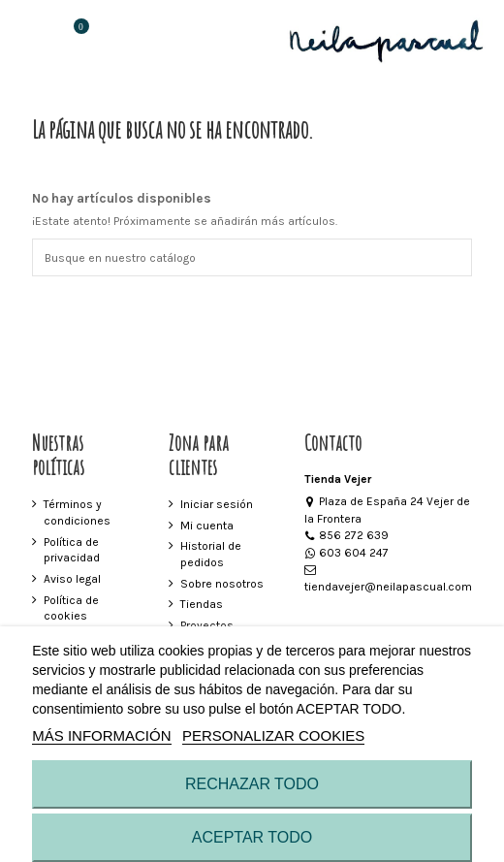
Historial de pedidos (211, 554)
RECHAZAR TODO (252, 784)
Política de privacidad (72, 550)
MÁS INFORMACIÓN (101, 735)
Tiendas (202, 604)
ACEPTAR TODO (252, 837)
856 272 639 (347, 535)
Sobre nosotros (222, 584)
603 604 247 (347, 553)
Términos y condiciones (77, 512)
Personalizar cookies (273, 735)
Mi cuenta (207, 526)
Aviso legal (72, 579)
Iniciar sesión (217, 504)
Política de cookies (71, 608)
